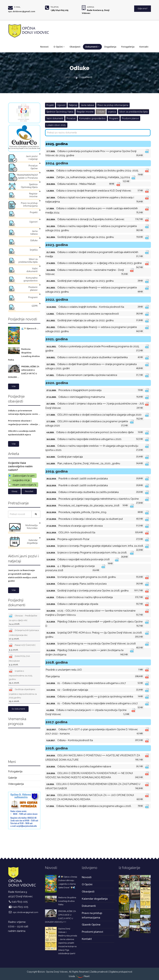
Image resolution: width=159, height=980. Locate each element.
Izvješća (112, 112)
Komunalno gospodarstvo (92, 118)
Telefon (55, 7)
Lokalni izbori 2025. (56, 125)
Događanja (110, 47)
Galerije (13, 778)
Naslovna (70, 77)
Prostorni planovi (130, 118)
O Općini (59, 47)
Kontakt (144, 47)
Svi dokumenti (18, 709)
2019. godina (57, 471)
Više (14, 386)
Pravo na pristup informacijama (113, 105)
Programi (114, 118)
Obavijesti (75, 47)
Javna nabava (87, 105)
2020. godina (57, 383)
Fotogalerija (128, 47)
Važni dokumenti (55, 118)
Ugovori (61, 105)
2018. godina (57, 662)
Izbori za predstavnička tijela (134, 112)
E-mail (17, 7)
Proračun (71, 118)
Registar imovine (85, 112)
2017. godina (56, 722)
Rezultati (29, 491)
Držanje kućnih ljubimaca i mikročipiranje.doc (24, 634)
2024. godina (57, 163)
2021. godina (57, 339)
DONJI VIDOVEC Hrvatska (24, 743)
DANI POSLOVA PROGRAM (19, 660)
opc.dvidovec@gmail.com (22, 11)
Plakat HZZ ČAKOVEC (22, 647)
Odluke (101, 112)
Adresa (91, 7)
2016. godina (57, 748)
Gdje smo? (143, 8)
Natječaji (73, 105)
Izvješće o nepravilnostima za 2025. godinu (21, 676)
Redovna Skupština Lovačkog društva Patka (67, 901)
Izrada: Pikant (79, 976)
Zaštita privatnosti (99, 972)
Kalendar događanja (95, 899)
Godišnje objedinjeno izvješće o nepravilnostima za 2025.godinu (23, 695)
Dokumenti (92, 47)
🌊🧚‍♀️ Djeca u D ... (30, 329)
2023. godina (57, 245)
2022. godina (57, 299)
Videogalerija (16, 784)
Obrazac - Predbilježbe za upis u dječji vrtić (23, 619)
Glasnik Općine (91, 925)
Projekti (50, 105)
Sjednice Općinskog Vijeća (60, 112)
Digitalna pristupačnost (121, 972)
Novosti (44, 47)
